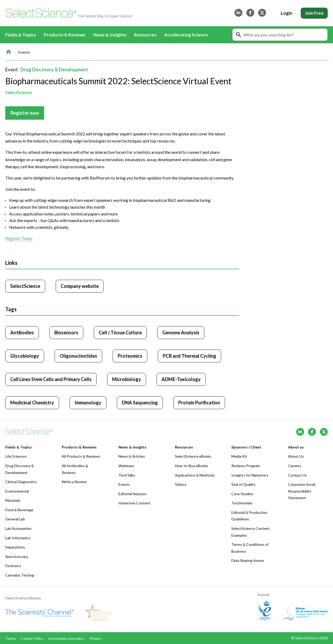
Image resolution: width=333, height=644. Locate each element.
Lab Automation (18, 528)
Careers (295, 466)
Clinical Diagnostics (21, 482)
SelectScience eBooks (193, 456)
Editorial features (133, 494)
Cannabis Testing (20, 575)
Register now (25, 113)
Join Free (314, 13)
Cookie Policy (32, 638)
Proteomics (130, 356)
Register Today (19, 238)
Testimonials (242, 503)
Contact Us (298, 475)
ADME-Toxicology (181, 379)
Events (24, 52)
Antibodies (22, 332)
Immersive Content (134, 503)
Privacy (95, 638)
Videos (181, 484)
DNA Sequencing (140, 403)
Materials (13, 500)
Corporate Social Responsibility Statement (302, 491)
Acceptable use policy (66, 638)
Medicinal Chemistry (32, 403)
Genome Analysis (181, 332)
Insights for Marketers (250, 475)
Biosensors (66, 332)
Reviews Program (246, 466)
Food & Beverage (19, 510)
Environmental (17, 491)
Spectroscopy (17, 556)
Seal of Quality (243, 484)
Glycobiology (25, 356)
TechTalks (127, 475)
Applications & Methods (195, 475)
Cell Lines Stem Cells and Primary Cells (51, 379)
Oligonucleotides (78, 356)
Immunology (88, 403)
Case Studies (242, 494)
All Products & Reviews (81, 456)
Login (287, 13)
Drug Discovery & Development (54, 70)
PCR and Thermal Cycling (189, 356)
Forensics (13, 566)
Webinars (126, 466)
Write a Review (74, 482)
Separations (15, 547)
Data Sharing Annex (248, 560)
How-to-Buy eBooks (192, 466)
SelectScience (19, 92)
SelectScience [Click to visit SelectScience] (25, 286)
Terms (11, 638)
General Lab (15, 519)
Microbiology (127, 379)
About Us (296, 456)
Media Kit (239, 456)
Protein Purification (199, 403)
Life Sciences (16, 456)
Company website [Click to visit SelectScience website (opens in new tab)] (80, 286)
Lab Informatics (18, 538)
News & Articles (132, 456)
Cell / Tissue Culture (120, 332)
